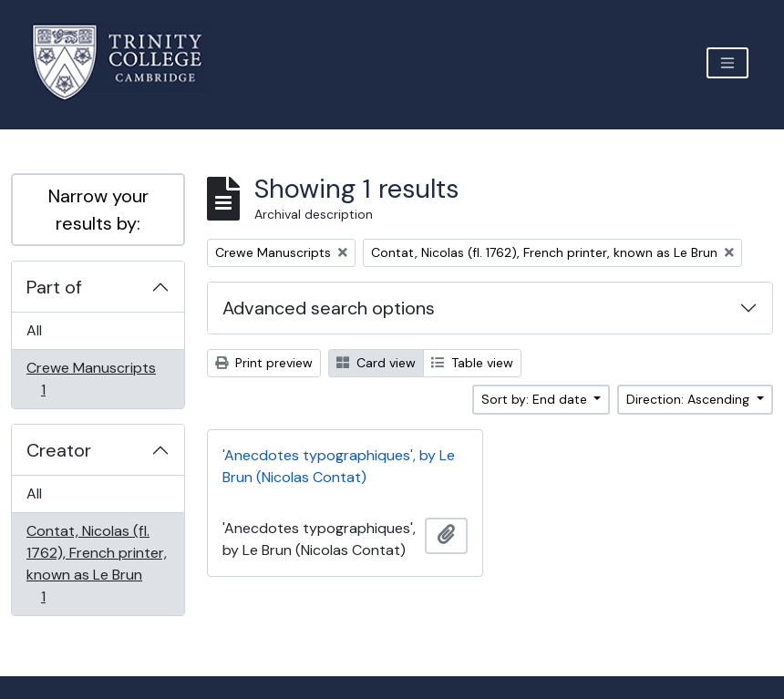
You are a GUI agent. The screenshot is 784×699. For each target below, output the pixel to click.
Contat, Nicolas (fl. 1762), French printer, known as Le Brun (96, 564)
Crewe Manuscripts (91, 379)
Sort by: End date (536, 399)
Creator (59, 450)
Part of (54, 287)
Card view (376, 363)
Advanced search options (329, 308)
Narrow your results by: (98, 210)
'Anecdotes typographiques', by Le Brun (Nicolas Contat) (339, 466)
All (34, 330)
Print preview (264, 363)
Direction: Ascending (690, 399)
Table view (472, 363)
